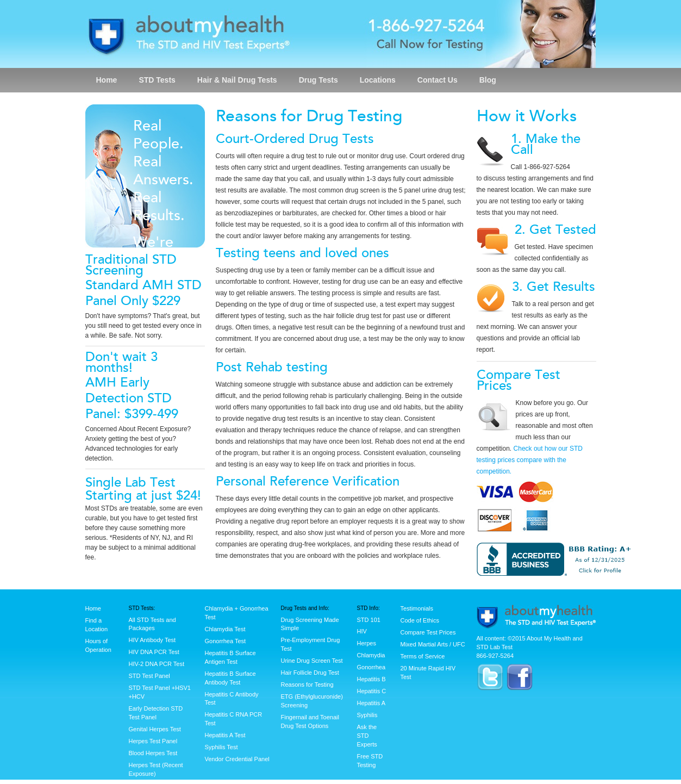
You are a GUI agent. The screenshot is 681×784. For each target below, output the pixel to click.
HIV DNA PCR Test (154, 652)
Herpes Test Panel (153, 741)
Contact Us (438, 80)
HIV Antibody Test (152, 640)
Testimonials (417, 608)
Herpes (367, 643)
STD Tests (157, 80)
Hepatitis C (372, 691)
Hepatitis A (371, 703)
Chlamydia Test (225, 629)
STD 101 (369, 620)
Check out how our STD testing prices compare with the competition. (530, 460)
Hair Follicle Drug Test (310, 673)
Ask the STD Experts (367, 736)
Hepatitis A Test (225, 735)
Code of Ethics (420, 620)
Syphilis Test (221, 747)
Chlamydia (371, 655)
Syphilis (367, 715)
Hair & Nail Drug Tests (237, 80)
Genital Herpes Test (155, 729)
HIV (362, 631)
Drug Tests (318, 80)
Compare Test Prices (428, 632)
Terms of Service (423, 656)
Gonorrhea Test (226, 641)
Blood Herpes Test (153, 753)
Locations (378, 80)
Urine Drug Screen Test (312, 661)
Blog (488, 80)
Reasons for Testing (307, 685)
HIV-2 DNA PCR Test (157, 664)
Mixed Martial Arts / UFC (433, 644)
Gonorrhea (371, 667)
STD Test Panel (149, 676)
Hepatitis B (371, 679)
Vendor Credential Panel (237, 759)
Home (107, 80)
